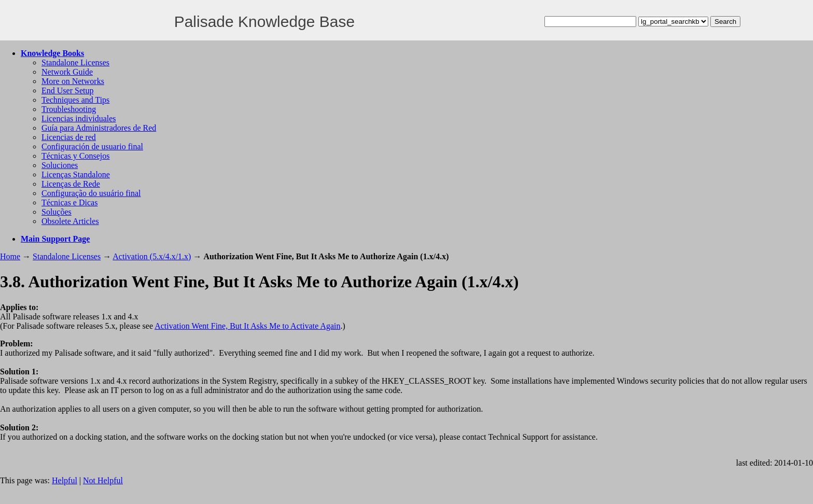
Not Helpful (103, 480)
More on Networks (73, 81)
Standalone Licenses (75, 62)
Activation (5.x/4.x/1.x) (152, 256)
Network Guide (67, 72)
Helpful (65, 480)
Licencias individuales (79, 118)
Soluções (57, 212)
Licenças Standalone (76, 174)
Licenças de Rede (71, 184)
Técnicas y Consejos (76, 156)
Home (10, 256)
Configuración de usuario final (92, 146)
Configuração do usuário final (91, 193)
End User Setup (67, 90)
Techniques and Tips (75, 100)
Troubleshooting (69, 109)
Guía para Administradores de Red (99, 128)
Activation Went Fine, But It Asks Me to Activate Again (247, 326)
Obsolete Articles (70, 221)
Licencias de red (69, 137)
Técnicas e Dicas (69, 202)
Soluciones (60, 165)
